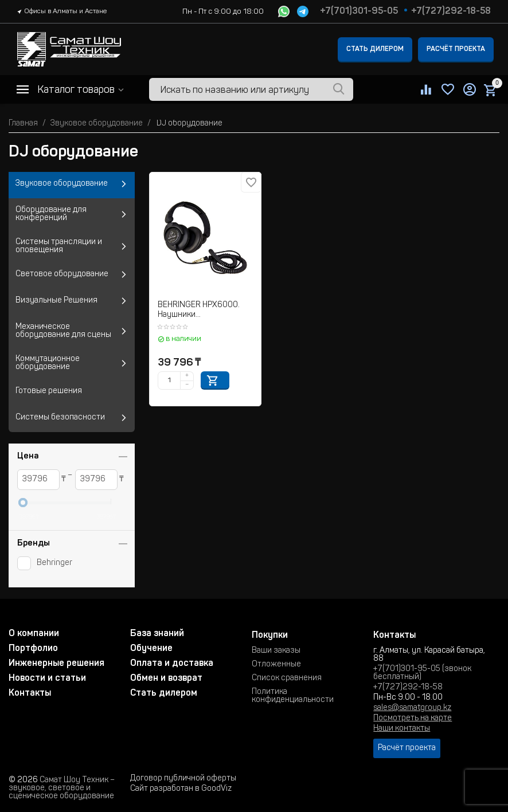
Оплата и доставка (172, 664)
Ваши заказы (276, 651)
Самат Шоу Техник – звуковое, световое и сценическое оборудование (62, 789)
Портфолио (33, 649)
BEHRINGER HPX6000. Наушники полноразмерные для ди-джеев (205, 311)
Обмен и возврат (166, 678)
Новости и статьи (47, 678)
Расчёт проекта (456, 49)
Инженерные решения (56, 664)
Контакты (30, 693)
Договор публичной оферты (183, 779)
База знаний (157, 634)
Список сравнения (287, 678)
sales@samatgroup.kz (412, 708)
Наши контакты (402, 729)
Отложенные (276, 665)
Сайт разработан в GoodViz (181, 789)
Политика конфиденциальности (293, 696)
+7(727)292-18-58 (451, 11)
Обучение (151, 649)
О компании (34, 634)
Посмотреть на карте (413, 719)
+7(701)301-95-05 (359, 11)
